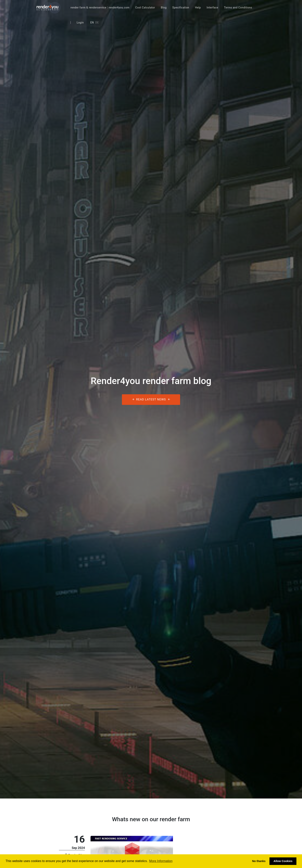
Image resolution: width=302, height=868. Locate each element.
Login (80, 23)
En (92, 23)
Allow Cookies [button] (283, 861)
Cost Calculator (145, 8)
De (97, 23)
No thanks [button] (259, 861)
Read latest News (151, 400)
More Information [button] (161, 861)
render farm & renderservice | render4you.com (100, 8)
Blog (164, 8)
